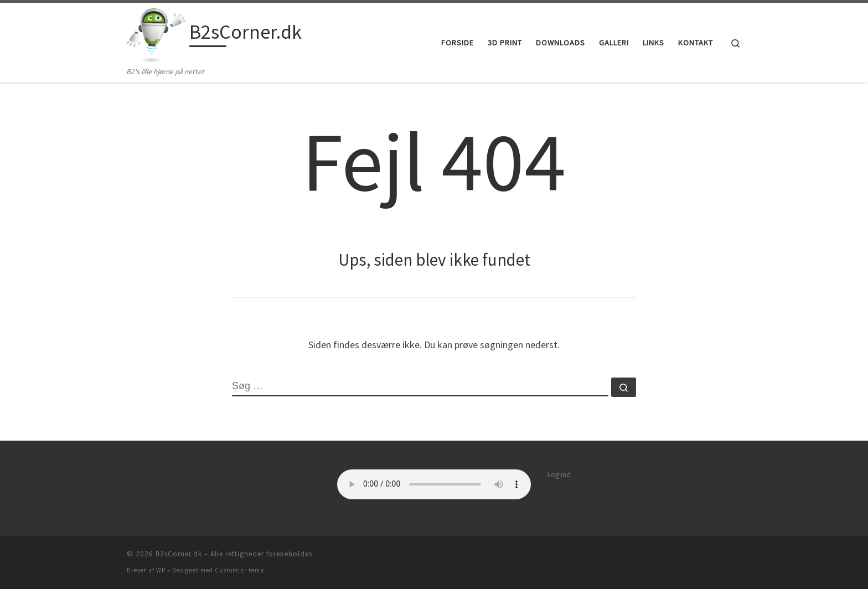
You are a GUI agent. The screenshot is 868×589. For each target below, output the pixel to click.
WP (161, 570)
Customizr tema (239, 570)
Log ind (559, 475)
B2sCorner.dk (179, 554)
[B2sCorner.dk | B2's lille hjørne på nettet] (156, 34)
